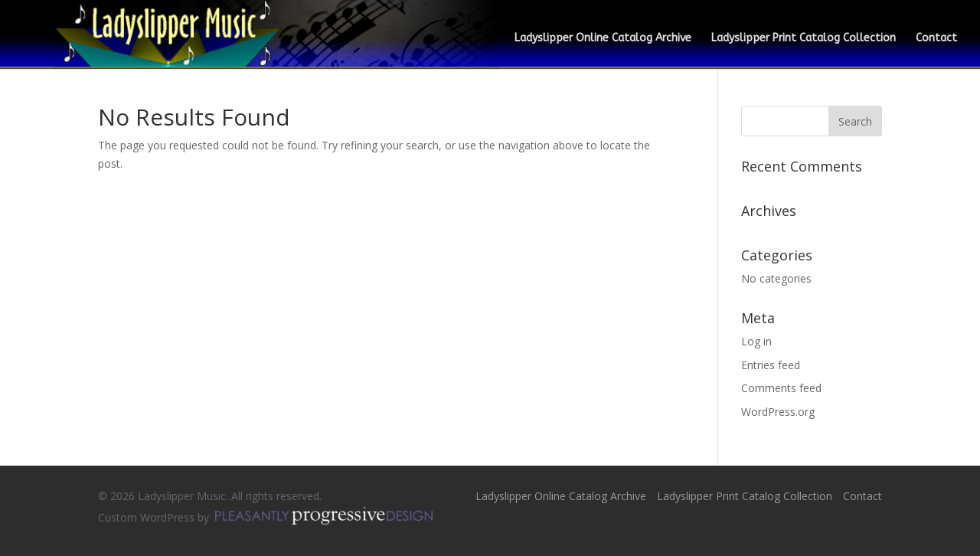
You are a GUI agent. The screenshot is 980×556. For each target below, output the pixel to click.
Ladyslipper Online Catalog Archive (603, 39)
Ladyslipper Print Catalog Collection (804, 39)
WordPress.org (778, 412)
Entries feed (771, 365)
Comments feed (781, 388)
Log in (756, 341)
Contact (936, 39)
